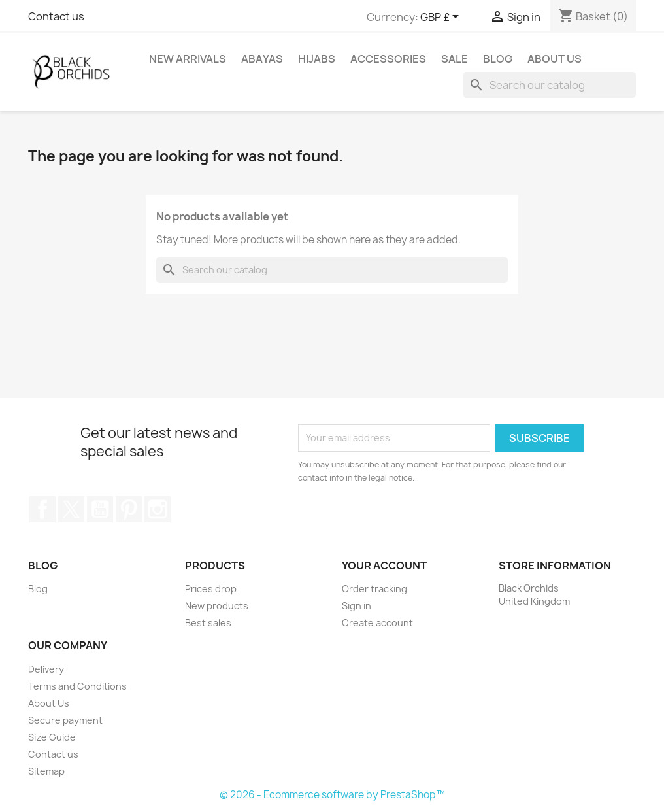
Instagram (158, 509)
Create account (377, 623)
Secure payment (65, 720)
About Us (555, 59)
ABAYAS (262, 59)
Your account (384, 566)
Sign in (357, 606)
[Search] (550, 85)
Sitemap (46, 771)
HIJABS (317, 59)
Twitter (71, 509)
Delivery (46, 669)
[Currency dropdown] (442, 18)
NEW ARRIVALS (188, 59)
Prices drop (211, 589)
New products (217, 606)
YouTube (100, 509)
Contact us (56, 16)
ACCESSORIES (388, 59)
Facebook (42, 509)
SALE (455, 59)
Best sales (208, 623)
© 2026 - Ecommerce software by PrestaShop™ (332, 795)
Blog (498, 59)
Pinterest (129, 509)
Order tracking (374, 589)
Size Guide (52, 737)
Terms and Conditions (77, 686)
